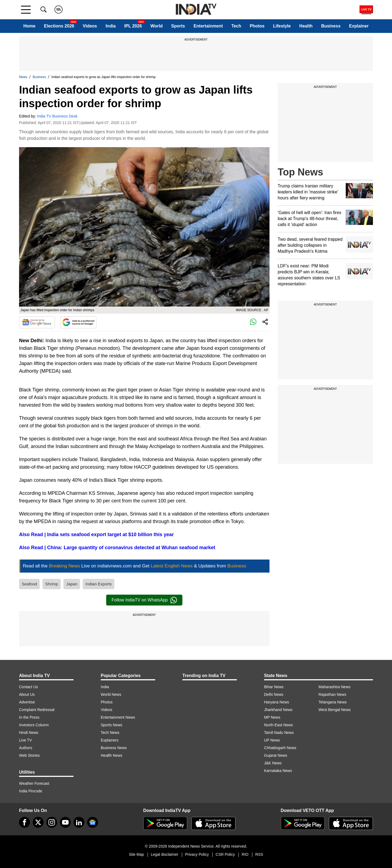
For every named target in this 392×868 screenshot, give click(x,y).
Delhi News (274, 694)
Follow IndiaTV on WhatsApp (144, 600)
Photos (257, 26)
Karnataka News (278, 771)
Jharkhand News (278, 710)
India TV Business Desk (57, 116)
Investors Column (34, 725)
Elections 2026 (59, 26)
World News (111, 694)
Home (29, 26)
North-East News (278, 725)
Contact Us (28, 687)
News (23, 77)
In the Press (29, 717)
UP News (272, 740)
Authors (26, 748)
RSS (259, 854)
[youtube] (65, 822)
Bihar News (274, 687)
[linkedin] (79, 822)
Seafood (29, 584)
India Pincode (31, 791)
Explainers (110, 740)
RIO (245, 854)
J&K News (273, 763)
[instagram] (52, 822)
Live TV (25, 740)
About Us (27, 694)
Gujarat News (276, 755)
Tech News (110, 733)
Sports (178, 26)
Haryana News (277, 702)
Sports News (111, 725)
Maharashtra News (335, 687)
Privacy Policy (197, 854)
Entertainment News (118, 717)
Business (331, 26)
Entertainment (208, 26)
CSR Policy (225, 854)
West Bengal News (335, 710)
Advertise (27, 702)
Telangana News (333, 702)
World (156, 26)
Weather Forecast (34, 783)
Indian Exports (99, 584)
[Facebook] (24, 822)
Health (306, 26)
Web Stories (29, 755)
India (111, 26)
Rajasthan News (332, 694)
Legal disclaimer (165, 854)
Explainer (359, 26)
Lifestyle (282, 26)
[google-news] (93, 822)
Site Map (136, 854)
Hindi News (29, 733)
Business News (114, 748)
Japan (72, 584)
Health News (111, 755)
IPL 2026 (133, 26)
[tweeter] (38, 822)
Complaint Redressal (37, 710)
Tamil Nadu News (279, 733)
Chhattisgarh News (280, 748)
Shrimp (52, 584)
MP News (272, 717)
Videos (90, 26)
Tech (236, 26)
